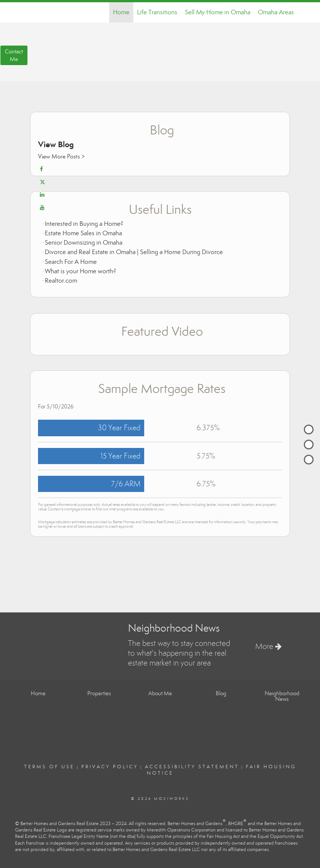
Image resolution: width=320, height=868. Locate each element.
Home (121, 12)
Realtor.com (61, 281)
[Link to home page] (23, 12)
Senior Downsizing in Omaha (84, 243)
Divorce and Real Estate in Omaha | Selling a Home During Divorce (134, 252)
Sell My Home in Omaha (218, 12)
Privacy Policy (110, 767)
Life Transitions (157, 12)
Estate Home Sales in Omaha (83, 233)
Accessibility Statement (192, 767)
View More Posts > (61, 156)
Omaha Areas (276, 12)
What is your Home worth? (81, 271)
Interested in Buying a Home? (84, 224)
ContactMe (14, 55)
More (268, 646)
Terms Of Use (49, 767)
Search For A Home (71, 262)
